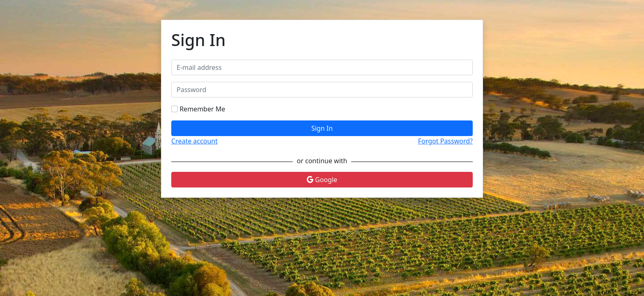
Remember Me (202, 109)
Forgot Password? (445, 141)
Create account (194, 141)
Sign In (322, 128)
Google (322, 180)
